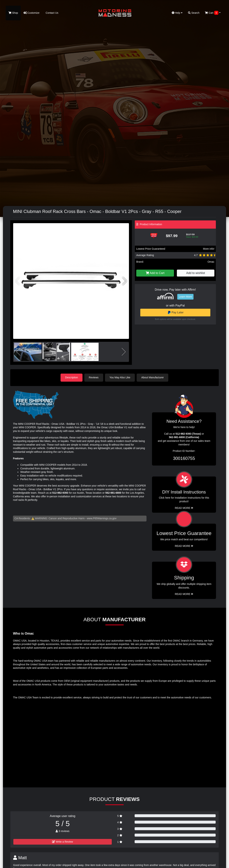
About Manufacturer (153, 377)
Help (177, 13)
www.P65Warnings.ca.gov (102, 518)
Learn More (185, 297)
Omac (211, 262)
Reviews (94, 377)
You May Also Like (120, 377)
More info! (209, 249)
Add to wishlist (196, 273)
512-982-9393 (60, 493)
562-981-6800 (113, 493)
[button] (125, 281)
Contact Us (52, 13)
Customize (32, 13)
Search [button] (194, 13)
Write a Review (63, 842)
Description (72, 377)
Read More (184, 546)
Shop (13, 13)
